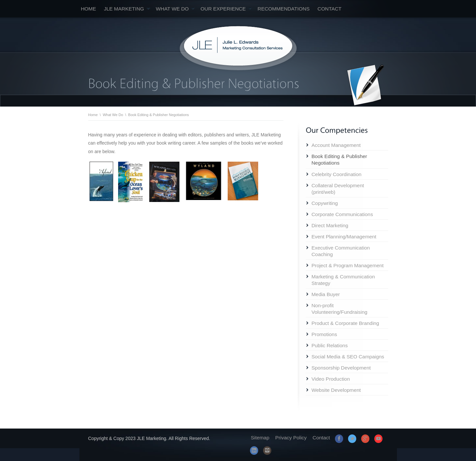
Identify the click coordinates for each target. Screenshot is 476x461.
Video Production (331, 379)
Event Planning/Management (344, 237)
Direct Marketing (330, 225)
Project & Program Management (348, 265)
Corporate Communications (342, 214)
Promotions (324, 334)
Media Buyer (326, 294)
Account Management (336, 145)
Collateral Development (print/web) (338, 189)
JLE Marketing (127, 9)
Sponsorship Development (341, 368)
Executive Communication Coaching (341, 251)
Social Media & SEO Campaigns (348, 357)
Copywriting (325, 203)
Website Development (336, 390)
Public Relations (330, 345)
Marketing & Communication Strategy (343, 280)
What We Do (175, 9)
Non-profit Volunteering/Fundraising (340, 309)
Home (89, 9)
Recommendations (284, 9)
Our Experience (226, 9)
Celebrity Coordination (337, 174)
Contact (330, 9)
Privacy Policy (291, 438)
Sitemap (260, 438)
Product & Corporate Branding (345, 323)
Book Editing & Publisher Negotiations (339, 160)
